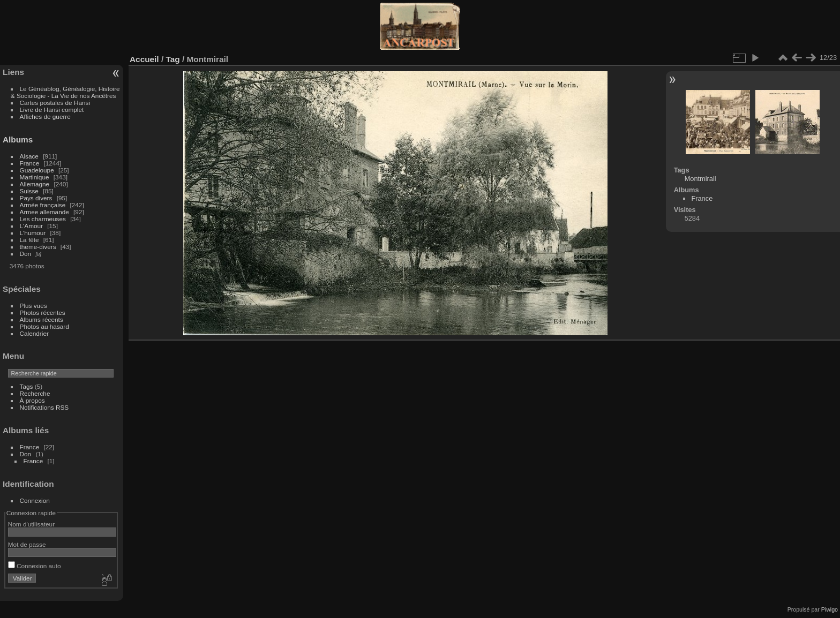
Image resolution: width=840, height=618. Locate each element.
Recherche (35, 393)
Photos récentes (43, 312)
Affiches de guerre (45, 116)
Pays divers (36, 198)
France (30, 163)
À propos (32, 400)
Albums (18, 140)
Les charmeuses (43, 219)
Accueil (144, 59)
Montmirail (700, 179)
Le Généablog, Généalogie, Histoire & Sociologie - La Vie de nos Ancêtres (65, 92)
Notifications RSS (44, 407)
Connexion (35, 500)
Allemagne (35, 184)
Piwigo (830, 609)
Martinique (35, 177)
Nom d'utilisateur (31, 524)
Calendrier (34, 333)
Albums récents (42, 319)
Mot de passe (27, 544)
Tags (27, 386)
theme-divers (38, 247)
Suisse (29, 191)
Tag (172, 59)
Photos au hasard (44, 326)
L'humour (33, 233)
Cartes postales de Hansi (55, 103)
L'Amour (31, 226)
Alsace (29, 156)
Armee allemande (44, 212)
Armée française (43, 205)
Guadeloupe (37, 170)
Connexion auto (35, 566)
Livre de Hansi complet (52, 110)
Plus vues (33, 306)
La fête (29, 240)
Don (26, 254)
